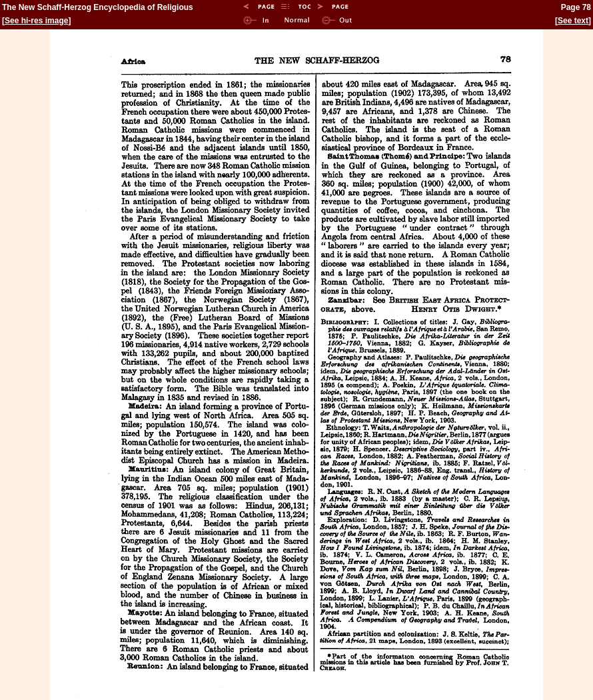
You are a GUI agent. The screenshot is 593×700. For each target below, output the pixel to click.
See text (573, 21)
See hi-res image (36, 21)
